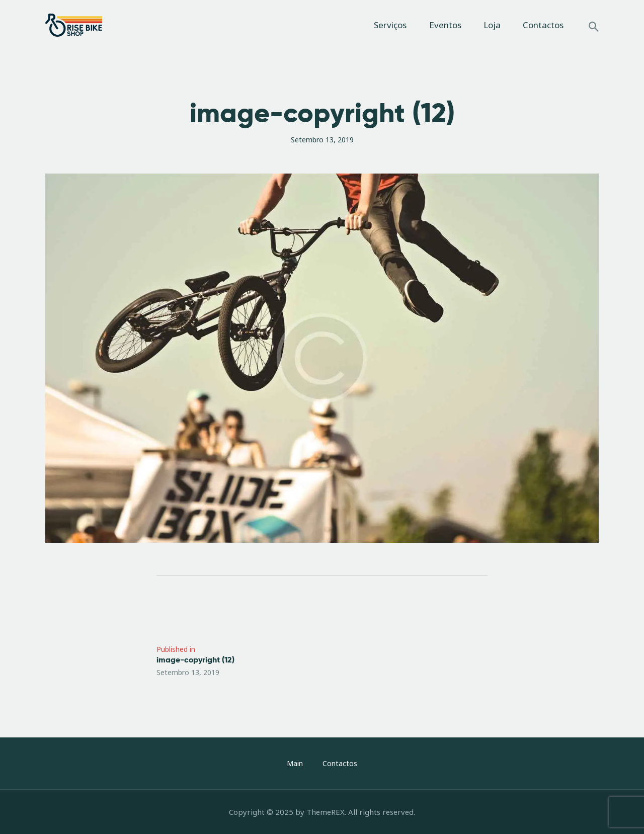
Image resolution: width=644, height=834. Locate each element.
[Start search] (594, 27)
